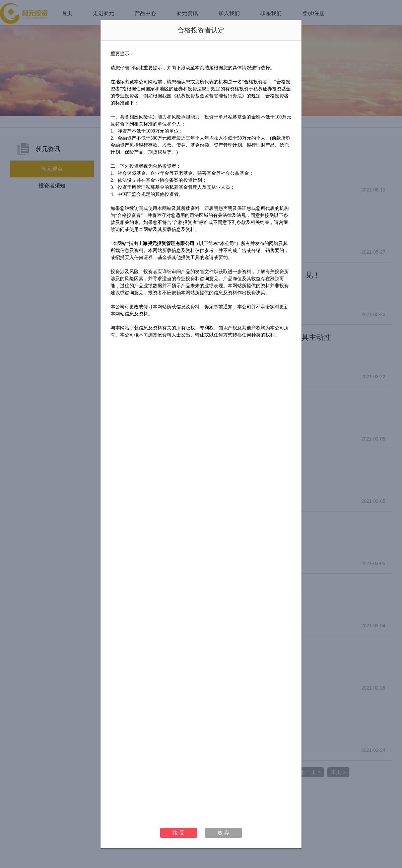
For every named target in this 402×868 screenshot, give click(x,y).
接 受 (179, 833)
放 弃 (223, 833)
